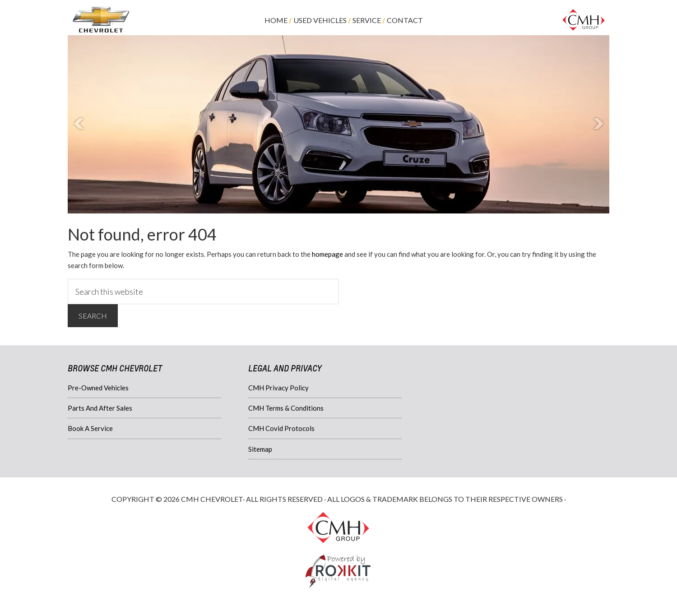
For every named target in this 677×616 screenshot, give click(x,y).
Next (598, 124)
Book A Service (90, 428)
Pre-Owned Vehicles (98, 388)
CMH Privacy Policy (278, 388)
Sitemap (260, 449)
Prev (79, 124)
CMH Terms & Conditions (286, 408)
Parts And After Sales (100, 408)
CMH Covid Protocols (281, 428)
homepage (327, 254)
